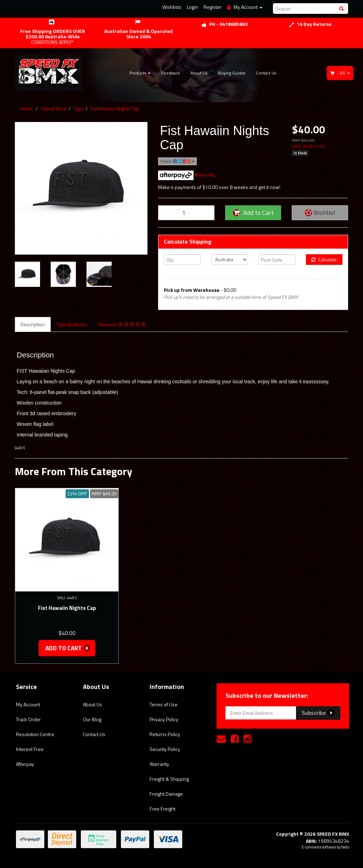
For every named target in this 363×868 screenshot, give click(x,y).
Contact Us (266, 73)
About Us (199, 73)
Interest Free (30, 749)
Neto (345, 847)
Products (140, 73)
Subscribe (318, 713)
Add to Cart (253, 213)
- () (340, 73)
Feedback (171, 73)
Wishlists (172, 7)
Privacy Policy (164, 719)
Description (33, 324)
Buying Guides (232, 73)
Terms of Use (164, 704)
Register (213, 7)
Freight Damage (166, 794)
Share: (177, 161)
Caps (79, 108)
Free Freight (163, 809)
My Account (28, 704)
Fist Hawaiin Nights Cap (115, 108)
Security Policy (165, 749)
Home (27, 108)
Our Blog (92, 719)
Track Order (28, 719)
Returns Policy (165, 734)
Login (192, 7)
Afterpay (25, 764)
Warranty (159, 764)
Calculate (324, 259)
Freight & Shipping (169, 779)
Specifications (72, 324)
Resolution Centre (35, 734)
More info (187, 175)
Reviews (122, 324)
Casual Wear (54, 108)
